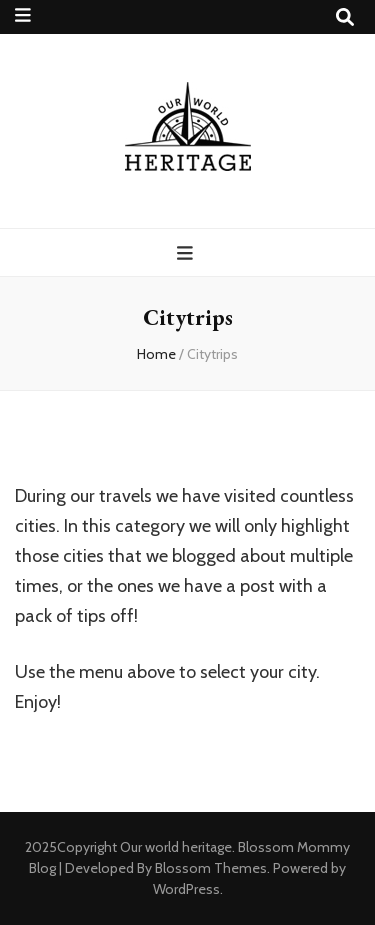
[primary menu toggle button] (187, 253)
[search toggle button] (345, 17)
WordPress (186, 889)
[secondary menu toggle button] (23, 15)
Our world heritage (176, 847)
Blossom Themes (211, 868)
